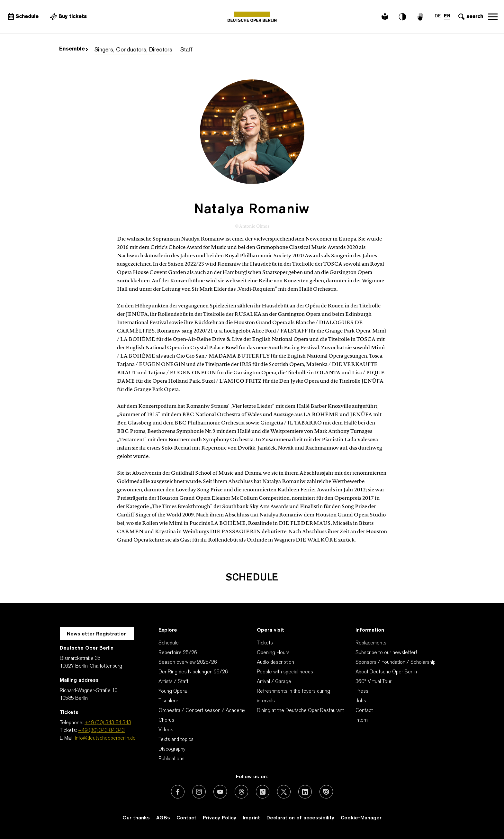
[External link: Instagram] (199, 792)
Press (362, 691)
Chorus (166, 720)
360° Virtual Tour (373, 682)
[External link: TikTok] (263, 792)
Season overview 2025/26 (188, 662)
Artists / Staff (173, 682)
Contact (364, 711)
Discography (172, 749)
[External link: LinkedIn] (305, 792)
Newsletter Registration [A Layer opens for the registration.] (97, 634)
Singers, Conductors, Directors (133, 50)
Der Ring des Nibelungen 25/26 (193, 672)
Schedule (169, 643)
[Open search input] (470, 17)
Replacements (371, 643)
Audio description (275, 662)
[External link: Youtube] (220, 792)
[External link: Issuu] (326, 792)
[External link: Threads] (241, 792)
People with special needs (285, 672)
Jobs (361, 701)
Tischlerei (169, 701)
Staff (186, 50)
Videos (166, 730)
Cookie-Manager (361, 818)
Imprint (251, 818)
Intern (362, 720)
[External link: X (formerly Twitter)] (284, 792)
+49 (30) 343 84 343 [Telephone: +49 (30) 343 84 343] (108, 723)
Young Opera (173, 691)
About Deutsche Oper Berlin (386, 672)
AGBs (163, 818)
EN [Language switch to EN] (447, 16)
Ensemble (74, 49)
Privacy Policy (220, 818)
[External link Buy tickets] (67, 17)
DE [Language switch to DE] (438, 16)
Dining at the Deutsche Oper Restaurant (300, 711)
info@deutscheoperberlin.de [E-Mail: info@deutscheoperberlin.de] (105, 738)
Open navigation (493, 17)
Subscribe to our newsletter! (386, 653)
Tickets (265, 643)
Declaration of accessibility (300, 818)
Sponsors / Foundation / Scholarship (396, 662)
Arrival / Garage (274, 682)
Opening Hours (273, 653)
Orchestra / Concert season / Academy (202, 711)
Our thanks (136, 818)
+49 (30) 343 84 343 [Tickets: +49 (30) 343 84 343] (101, 731)
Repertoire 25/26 (178, 653)
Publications (171, 759)
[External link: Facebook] (178, 792)
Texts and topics (176, 740)
